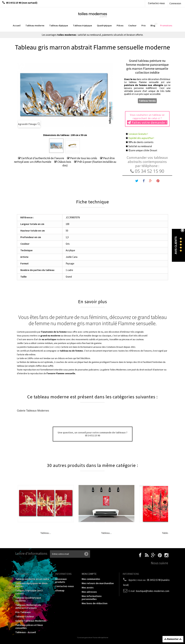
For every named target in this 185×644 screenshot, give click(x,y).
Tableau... (46, 533)
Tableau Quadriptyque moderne (28, 599)
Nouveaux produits (61, 580)
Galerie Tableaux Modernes (33, 411)
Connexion (175, 3)
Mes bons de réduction (95, 603)
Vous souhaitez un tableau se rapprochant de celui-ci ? (147, 119)
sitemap (60, 590)
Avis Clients (176, 245)
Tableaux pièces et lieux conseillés (29, 626)
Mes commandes (91, 579)
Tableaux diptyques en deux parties (31, 585)
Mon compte (89, 574)
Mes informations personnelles (92, 598)
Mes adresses (89, 592)
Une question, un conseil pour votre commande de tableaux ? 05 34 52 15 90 (92, 434)
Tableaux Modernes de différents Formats (28, 606)
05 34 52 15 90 (147, 171)
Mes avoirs (88, 588)
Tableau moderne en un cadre (32, 579)
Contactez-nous (156, 3)
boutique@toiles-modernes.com (153, 591)
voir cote (55, 347)
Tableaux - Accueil (26, 632)
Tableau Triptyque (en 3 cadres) (29, 592)
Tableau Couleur (25, 616)
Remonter (173, 639)
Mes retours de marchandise (98, 583)
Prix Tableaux (23, 612)
